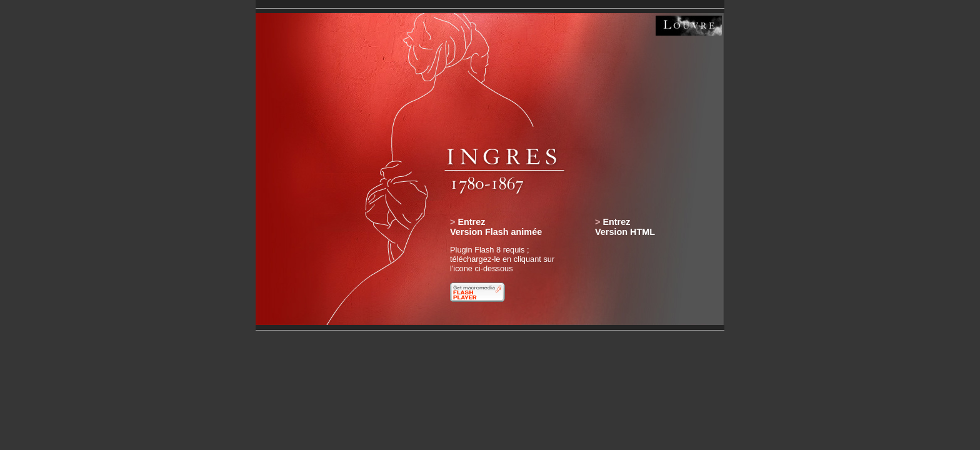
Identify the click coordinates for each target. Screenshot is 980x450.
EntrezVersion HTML (625, 227)
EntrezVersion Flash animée (496, 227)
